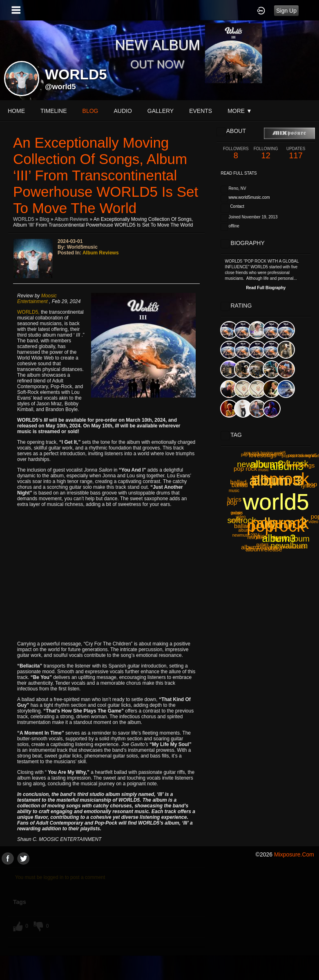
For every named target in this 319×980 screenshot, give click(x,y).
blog (90, 111)
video (313, 522)
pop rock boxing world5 (262, 455)
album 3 (282, 523)
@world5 (60, 87)
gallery (161, 111)
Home (16, 111)
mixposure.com (294, 854)
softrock (241, 520)
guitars (236, 513)
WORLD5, (29, 312)
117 (296, 153)
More (240, 111)
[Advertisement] (159, 922)
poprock (280, 479)
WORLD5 (23, 219)
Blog (45, 219)
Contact (237, 206)
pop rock (245, 469)
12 (266, 153)
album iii (246, 530)
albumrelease (259, 547)
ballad (240, 485)
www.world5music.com (249, 197)
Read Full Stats (239, 173)
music (234, 491)
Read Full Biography (266, 288)
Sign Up (286, 11)
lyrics (261, 536)
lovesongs (301, 465)
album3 (287, 466)
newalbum (291, 539)
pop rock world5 (302, 455)
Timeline (54, 111)
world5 (276, 502)
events (201, 111)
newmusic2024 (292, 547)
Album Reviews (71, 219)
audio (123, 111)
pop (312, 484)
